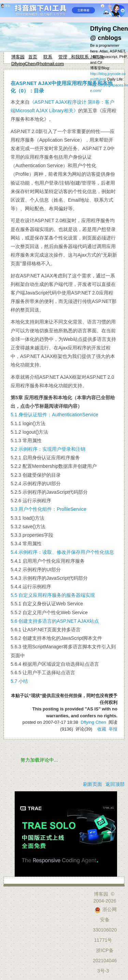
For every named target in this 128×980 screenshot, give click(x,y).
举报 (113, 729)
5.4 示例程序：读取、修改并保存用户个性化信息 (62, 552)
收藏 (102, 729)
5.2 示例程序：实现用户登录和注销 (48, 449)
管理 (63, 57)
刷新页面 (93, 784)
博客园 (18, 57)
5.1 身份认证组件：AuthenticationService (54, 415)
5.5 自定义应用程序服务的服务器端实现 (53, 595)
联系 (48, 57)
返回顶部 (115, 784)
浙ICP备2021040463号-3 (105, 961)
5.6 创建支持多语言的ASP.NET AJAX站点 (55, 621)
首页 (33, 57)
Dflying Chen (93, 722)
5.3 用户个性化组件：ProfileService (48, 509)
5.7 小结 (19, 681)
